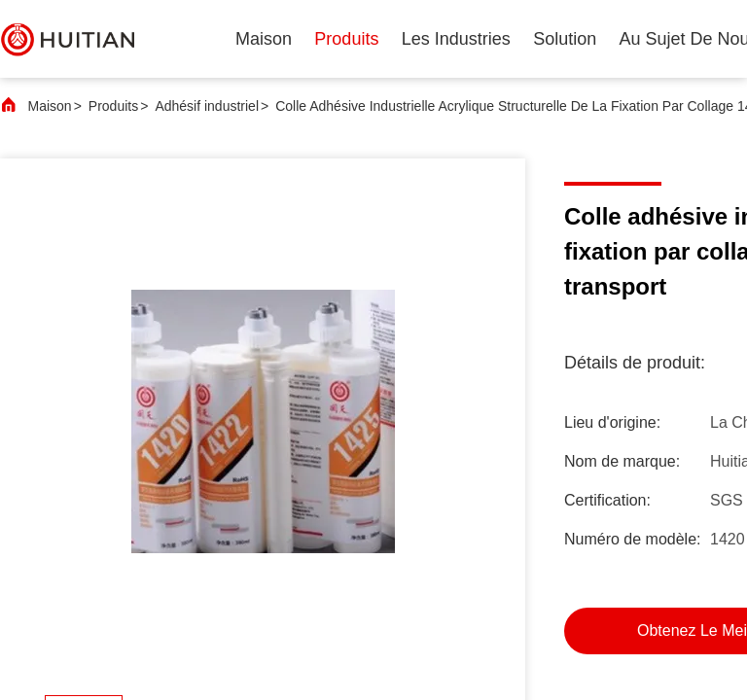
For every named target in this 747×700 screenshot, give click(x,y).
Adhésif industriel (207, 106)
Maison (264, 39)
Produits (113, 106)
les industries (456, 39)
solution (565, 39)
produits (346, 39)
